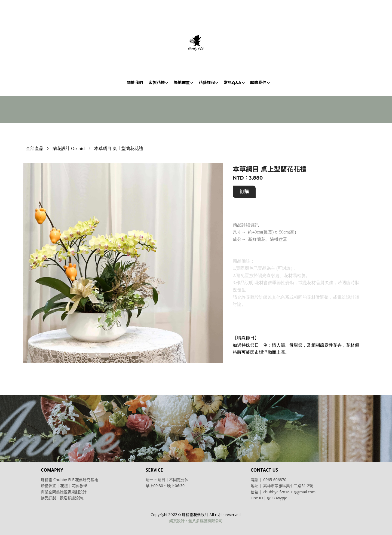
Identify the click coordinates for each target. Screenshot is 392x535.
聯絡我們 (258, 83)
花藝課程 (207, 83)
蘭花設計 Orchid (69, 149)
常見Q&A (232, 83)
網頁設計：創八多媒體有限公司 (196, 521)
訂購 (244, 192)
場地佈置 (182, 83)
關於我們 (135, 83)
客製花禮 (157, 83)
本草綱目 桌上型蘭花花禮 (119, 149)
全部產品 (35, 149)
